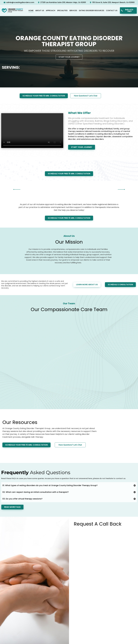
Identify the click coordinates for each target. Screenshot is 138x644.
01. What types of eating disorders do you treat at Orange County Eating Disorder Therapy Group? (50, 485)
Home (31, 10)
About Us (40, 10)
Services (73, 10)
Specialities (62, 10)
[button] (17, 189)
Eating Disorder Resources (92, 10)
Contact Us (112, 10)
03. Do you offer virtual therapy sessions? (22, 499)
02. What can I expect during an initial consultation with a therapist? (36, 492)
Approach (51, 10)
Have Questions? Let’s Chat (86, 96)
